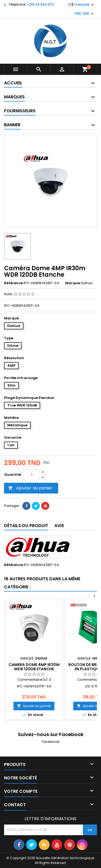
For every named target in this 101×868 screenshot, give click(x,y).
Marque (73, 283)
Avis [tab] (59, 526)
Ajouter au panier (30, 488)
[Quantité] (32, 475)
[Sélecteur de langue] (82, 5)
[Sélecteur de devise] (85, 14)
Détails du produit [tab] (26, 526)
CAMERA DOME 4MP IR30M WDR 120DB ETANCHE (34, 667)
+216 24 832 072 (40, 4)
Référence (13, 283)
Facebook (51, 742)
